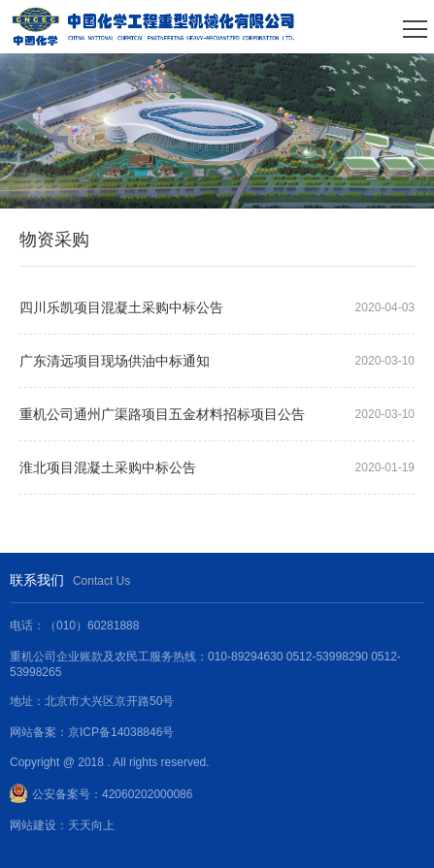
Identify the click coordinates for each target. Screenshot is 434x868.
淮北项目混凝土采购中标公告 (108, 467)
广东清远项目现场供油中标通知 (115, 361)
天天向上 (91, 825)
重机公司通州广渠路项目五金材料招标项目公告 (162, 414)
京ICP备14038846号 (121, 732)
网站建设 (33, 825)
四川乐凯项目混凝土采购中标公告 (121, 307)
